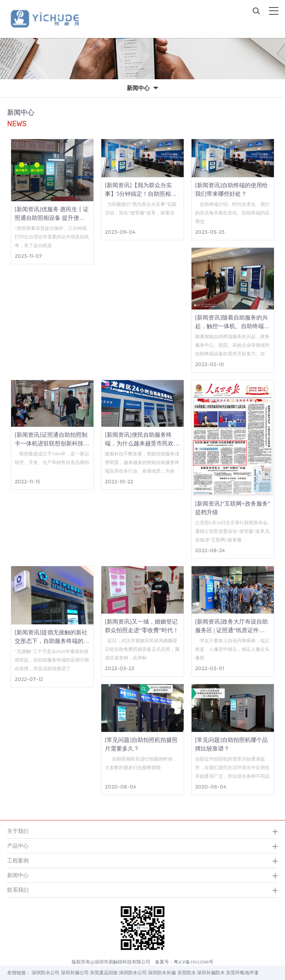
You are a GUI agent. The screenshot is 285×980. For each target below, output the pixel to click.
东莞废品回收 (104, 973)
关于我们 (18, 831)
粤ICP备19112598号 (194, 962)
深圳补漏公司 (75, 973)
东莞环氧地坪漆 (242, 973)
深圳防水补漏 (162, 973)
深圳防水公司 (45, 973)
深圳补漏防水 (211, 973)
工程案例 (18, 860)
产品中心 (18, 846)
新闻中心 (18, 875)
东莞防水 (187, 973)
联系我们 (18, 890)
